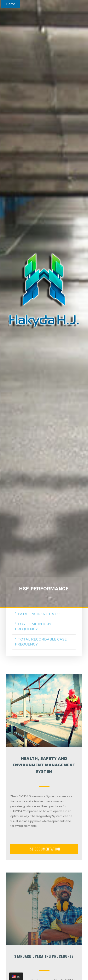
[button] (11, 4)
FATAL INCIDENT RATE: (39, 614)
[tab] (44, 614)
